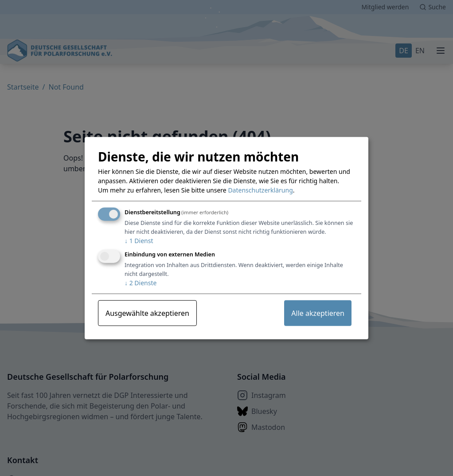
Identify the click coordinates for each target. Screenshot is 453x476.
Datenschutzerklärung (260, 190)
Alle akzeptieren (318, 313)
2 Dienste (141, 283)
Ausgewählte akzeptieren (147, 313)
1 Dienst (139, 241)
